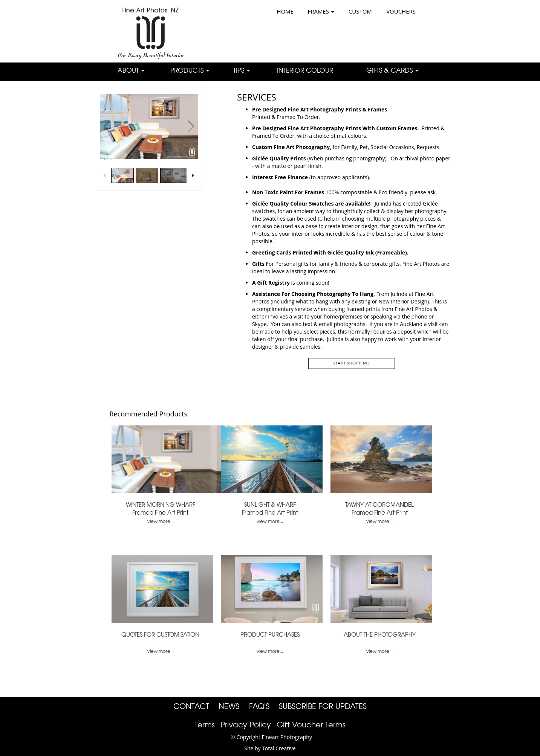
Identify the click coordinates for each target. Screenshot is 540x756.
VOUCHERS (401, 11)
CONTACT (191, 706)
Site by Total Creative (270, 748)
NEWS (229, 706)
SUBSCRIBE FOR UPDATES (323, 706)
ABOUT (131, 70)
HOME (285, 11)
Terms (205, 724)
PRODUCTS (190, 70)
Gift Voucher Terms (311, 724)
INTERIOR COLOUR (305, 70)
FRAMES (321, 11)
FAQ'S (259, 706)
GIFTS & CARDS (392, 70)
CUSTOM (360, 11)
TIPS (242, 70)
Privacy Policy (246, 724)
